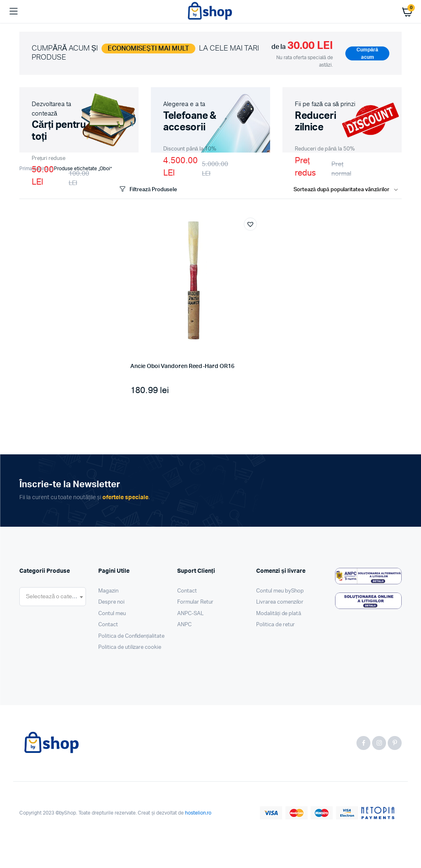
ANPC (184, 625)
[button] (250, 224)
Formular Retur (195, 602)
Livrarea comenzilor (280, 602)
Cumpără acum (367, 53)
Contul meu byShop (280, 591)
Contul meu (112, 614)
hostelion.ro (198, 813)
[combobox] (53, 597)
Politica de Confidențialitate (131, 636)
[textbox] (53, 597)
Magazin (108, 591)
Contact (108, 625)
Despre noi (111, 602)
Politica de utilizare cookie (130, 647)
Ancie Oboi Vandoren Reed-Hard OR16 (182, 366)
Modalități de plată (279, 614)
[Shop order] (348, 190)
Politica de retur (275, 625)
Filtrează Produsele (148, 189)
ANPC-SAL (190, 614)
